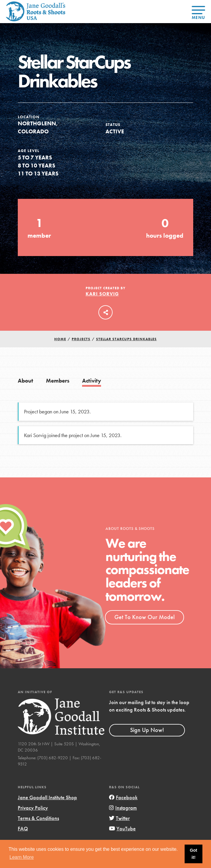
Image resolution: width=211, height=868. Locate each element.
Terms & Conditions (38, 818)
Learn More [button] (22, 857)
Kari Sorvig (102, 294)
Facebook (123, 797)
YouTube (122, 828)
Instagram (123, 808)
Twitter (119, 818)
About (25, 381)
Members (58, 381)
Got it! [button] (194, 854)
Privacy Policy (33, 808)
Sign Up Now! (147, 730)
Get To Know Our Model (144, 617)
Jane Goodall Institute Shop (47, 797)
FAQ (23, 828)
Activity (92, 381)
